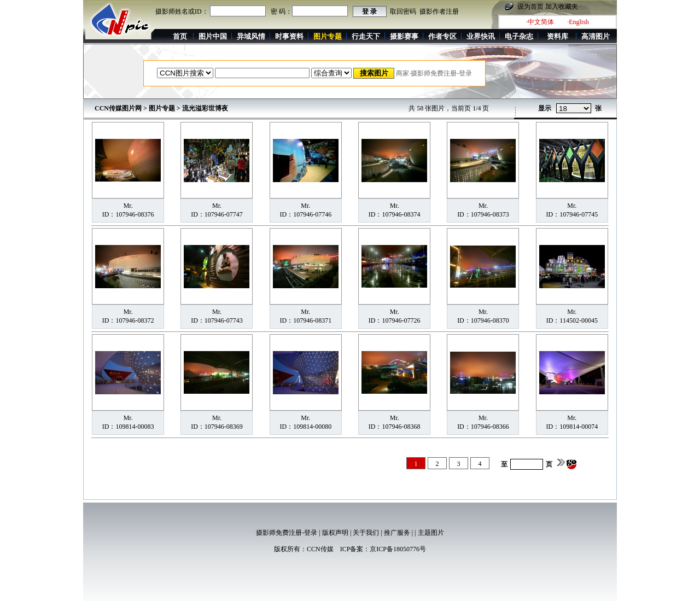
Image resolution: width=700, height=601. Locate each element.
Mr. (128, 206)
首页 (180, 36)
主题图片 (431, 533)
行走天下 (366, 36)
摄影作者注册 (439, 11)
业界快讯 (481, 36)
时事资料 (289, 36)
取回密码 (403, 11)
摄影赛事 (404, 36)
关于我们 (366, 533)
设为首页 (530, 7)
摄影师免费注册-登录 (287, 533)
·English (578, 22)
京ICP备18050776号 (398, 549)
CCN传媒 (320, 549)
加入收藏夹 (562, 7)
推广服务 (397, 533)
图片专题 (162, 108)
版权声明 (335, 533)
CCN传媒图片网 (118, 108)
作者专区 (442, 36)
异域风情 (251, 36)
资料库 (558, 36)
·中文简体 (540, 22)
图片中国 (213, 36)
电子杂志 (519, 36)
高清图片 (596, 36)
